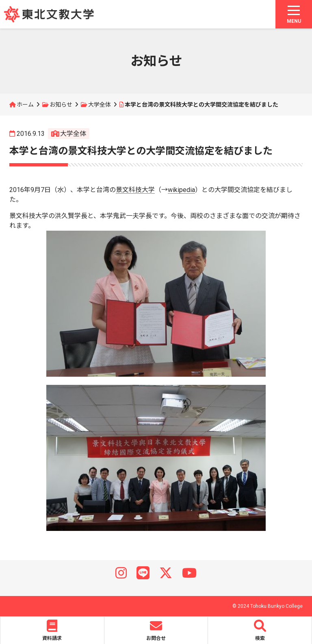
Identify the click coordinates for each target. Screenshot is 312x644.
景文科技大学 (135, 190)
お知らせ (61, 105)
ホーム (25, 105)
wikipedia (181, 190)
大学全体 (100, 105)
